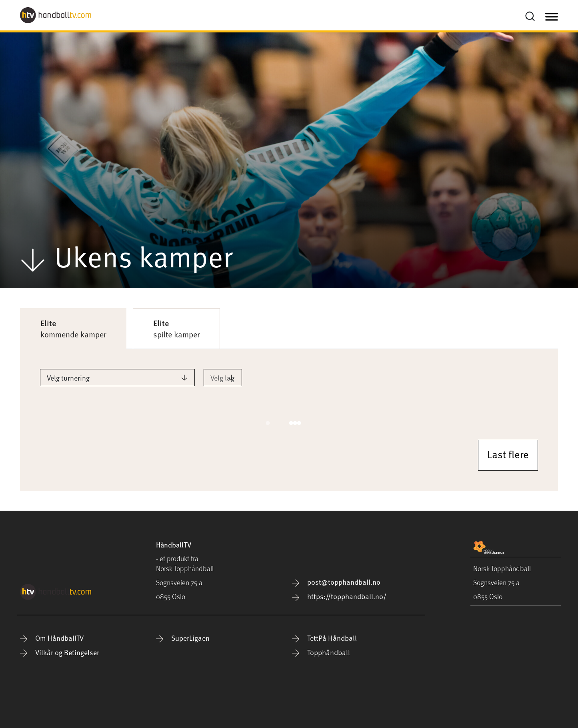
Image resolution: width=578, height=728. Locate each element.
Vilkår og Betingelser (60, 652)
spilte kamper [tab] (176, 329)
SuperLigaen (183, 638)
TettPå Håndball (324, 638)
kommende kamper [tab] (73, 329)
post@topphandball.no (336, 582)
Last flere (508, 454)
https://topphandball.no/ (339, 596)
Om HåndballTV (52, 638)
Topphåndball (321, 652)
